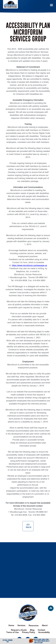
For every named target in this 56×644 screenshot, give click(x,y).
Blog (32, 630)
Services (21, 625)
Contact (41, 630)
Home (11, 625)
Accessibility (44, 632)
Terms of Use (12, 632)
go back (29, 526)
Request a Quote (19, 630)
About (45, 625)
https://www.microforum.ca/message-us (29, 266)
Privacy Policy (29, 632)
